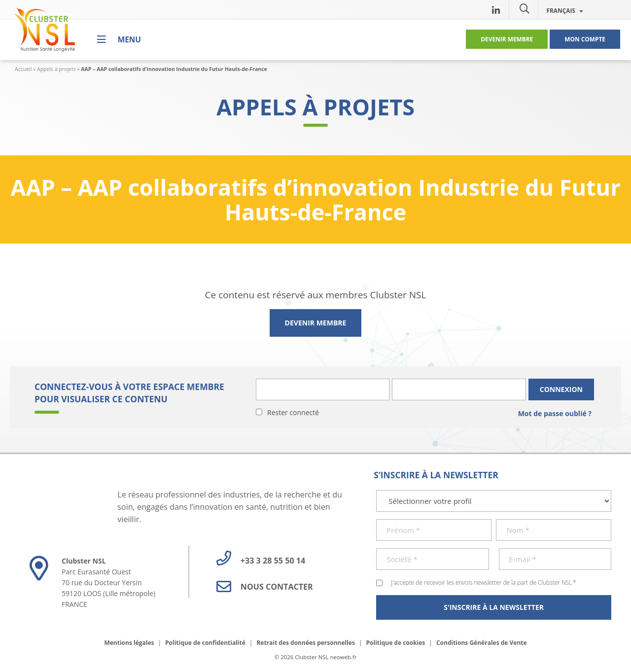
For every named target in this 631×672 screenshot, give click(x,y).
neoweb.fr (343, 657)
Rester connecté (293, 412)
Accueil (23, 69)
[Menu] (119, 39)
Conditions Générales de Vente (482, 643)
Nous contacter (261, 587)
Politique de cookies (396, 643)
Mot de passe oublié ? (555, 413)
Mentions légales (129, 643)
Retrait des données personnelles (306, 643)
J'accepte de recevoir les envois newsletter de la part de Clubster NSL (484, 582)
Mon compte (585, 39)
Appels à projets (56, 69)
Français (565, 10)
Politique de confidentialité (205, 643)
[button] (525, 8)
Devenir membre (507, 39)
